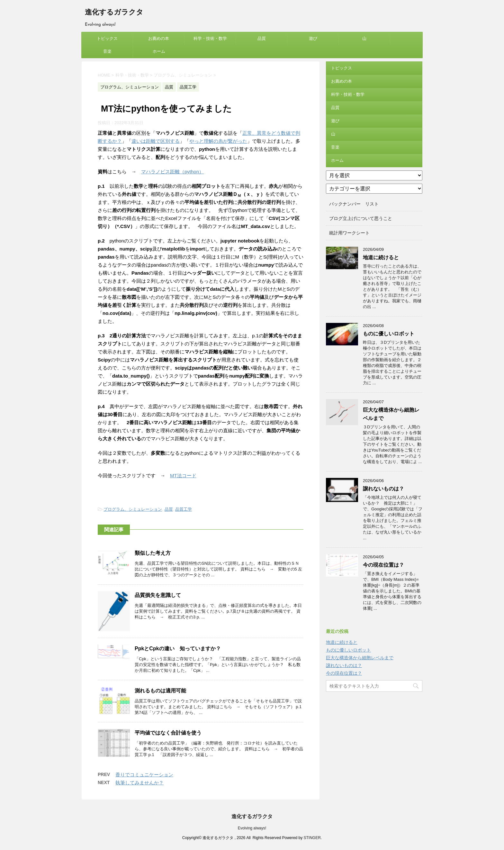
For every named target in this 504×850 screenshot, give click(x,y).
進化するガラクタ (114, 13)
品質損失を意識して (158, 595)
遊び (313, 38)
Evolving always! (252, 828)
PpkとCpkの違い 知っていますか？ (178, 649)
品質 (262, 38)
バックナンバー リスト (354, 204)
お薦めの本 (159, 38)
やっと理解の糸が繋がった (218, 141)
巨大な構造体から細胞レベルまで (360, 658)
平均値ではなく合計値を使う (168, 733)
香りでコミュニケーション (144, 775)
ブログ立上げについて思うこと (361, 218)
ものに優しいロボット (389, 334)
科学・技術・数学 (210, 38)
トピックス (107, 38)
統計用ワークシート (349, 233)
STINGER (312, 838)
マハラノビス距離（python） (172, 172)
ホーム (159, 51)
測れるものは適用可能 (160, 691)
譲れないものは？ (383, 489)
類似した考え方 (153, 553)
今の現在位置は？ (383, 565)
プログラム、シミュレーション (133, 509)
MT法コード (183, 475)
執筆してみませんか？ (139, 783)
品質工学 (184, 509)
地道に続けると (381, 257)
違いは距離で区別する (156, 141)
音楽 (107, 51)
